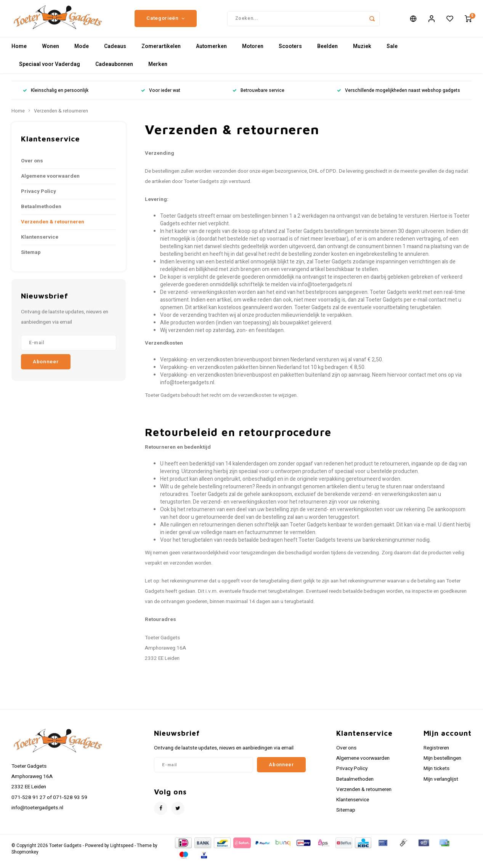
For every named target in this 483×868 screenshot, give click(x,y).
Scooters (290, 51)
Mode (82, 51)
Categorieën (166, 21)
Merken (158, 69)
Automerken (211, 51)
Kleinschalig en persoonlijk (56, 95)
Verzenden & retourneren (61, 116)
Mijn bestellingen (442, 763)
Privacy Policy (39, 196)
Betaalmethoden (41, 212)
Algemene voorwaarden (50, 181)
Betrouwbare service (258, 95)
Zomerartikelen (161, 51)
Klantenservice (40, 242)
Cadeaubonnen (114, 69)
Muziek (362, 51)
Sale (392, 51)
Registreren (436, 753)
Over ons (32, 166)
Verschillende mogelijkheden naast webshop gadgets (399, 95)
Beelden (327, 51)
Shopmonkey (25, 857)
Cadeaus (115, 51)
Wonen (51, 51)
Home (19, 51)
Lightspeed (122, 851)
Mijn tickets (436, 773)
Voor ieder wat (161, 95)
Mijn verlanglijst (441, 784)
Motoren (253, 51)
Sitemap (31, 257)
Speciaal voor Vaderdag (50, 69)
